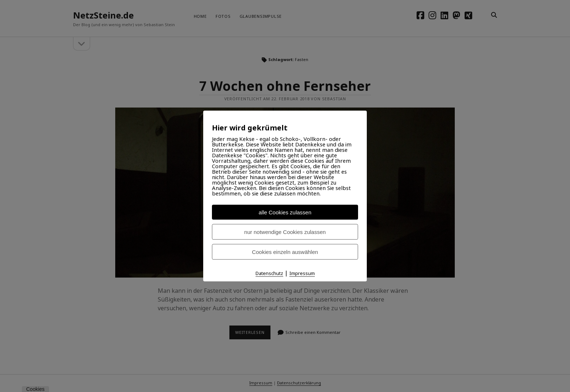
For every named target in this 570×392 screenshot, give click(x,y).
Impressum (302, 273)
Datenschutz (269, 273)
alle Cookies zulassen (285, 212)
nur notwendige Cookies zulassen (285, 232)
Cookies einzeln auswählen (285, 252)
